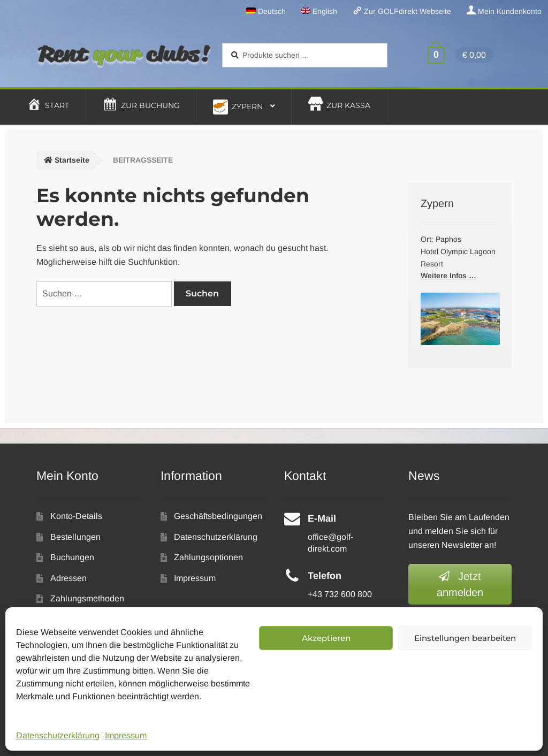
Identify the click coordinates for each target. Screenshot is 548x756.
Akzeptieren (326, 638)
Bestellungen (75, 537)
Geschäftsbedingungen (218, 516)
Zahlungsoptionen (208, 557)
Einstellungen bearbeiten (465, 638)
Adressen (68, 578)
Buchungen (72, 557)
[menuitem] (266, 11)
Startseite (72, 160)
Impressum (126, 735)
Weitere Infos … (448, 276)
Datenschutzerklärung (58, 735)
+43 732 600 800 (340, 594)
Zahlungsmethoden (87, 598)
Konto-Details (76, 516)
